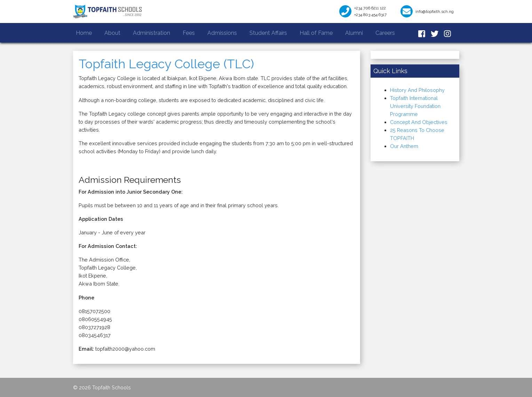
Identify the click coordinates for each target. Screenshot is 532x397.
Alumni (354, 33)
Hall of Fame (316, 33)
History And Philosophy (417, 90)
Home (85, 32)
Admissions (222, 33)
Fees (189, 33)
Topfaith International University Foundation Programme (415, 106)
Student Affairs (268, 33)
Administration (152, 33)
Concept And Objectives (419, 122)
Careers (385, 33)
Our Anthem (404, 146)
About (112, 33)
